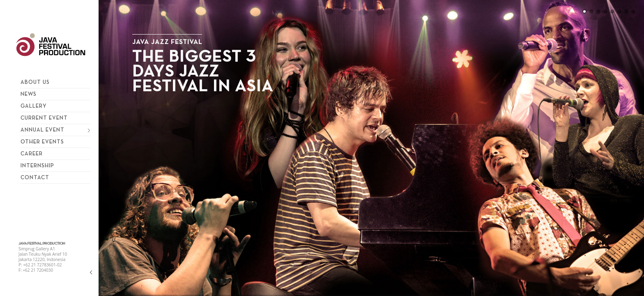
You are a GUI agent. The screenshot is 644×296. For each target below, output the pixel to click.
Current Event (44, 118)
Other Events (42, 141)
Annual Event (53, 129)
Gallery (34, 106)
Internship (37, 165)
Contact (35, 177)
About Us (35, 82)
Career (32, 153)
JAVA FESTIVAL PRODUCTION (42, 244)
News (29, 94)
